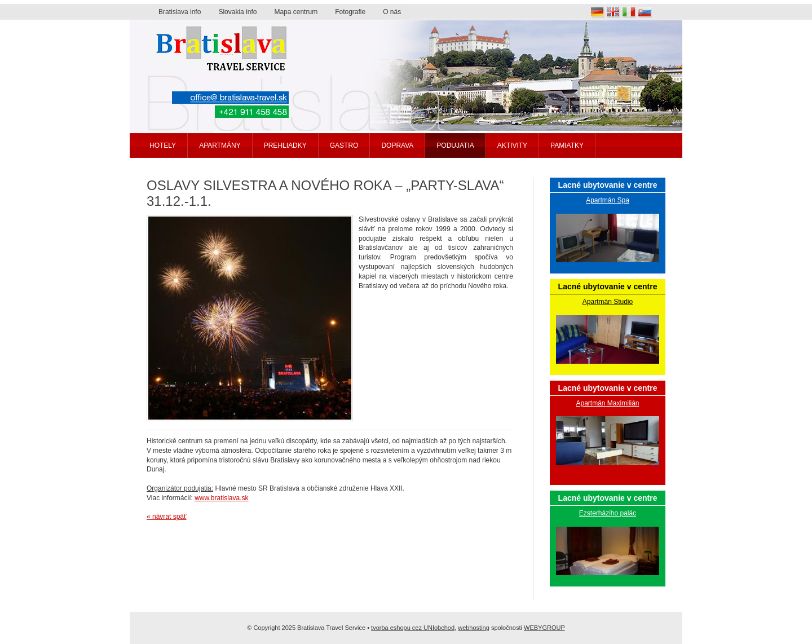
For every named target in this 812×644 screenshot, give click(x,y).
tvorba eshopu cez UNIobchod (413, 628)
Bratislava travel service (220, 47)
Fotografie (350, 12)
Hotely (163, 145)
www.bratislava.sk (221, 498)
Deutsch (598, 13)
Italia (629, 13)
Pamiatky (567, 145)
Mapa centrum (296, 12)
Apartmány (220, 145)
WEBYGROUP (544, 628)
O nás (392, 12)
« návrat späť (167, 517)
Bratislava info (180, 12)
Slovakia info (237, 12)
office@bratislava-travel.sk (230, 98)
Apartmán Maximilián (607, 403)
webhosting (474, 628)
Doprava (397, 145)
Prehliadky (285, 145)
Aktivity (512, 145)
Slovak (645, 13)
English (614, 13)
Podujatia (455, 145)
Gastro (344, 145)
